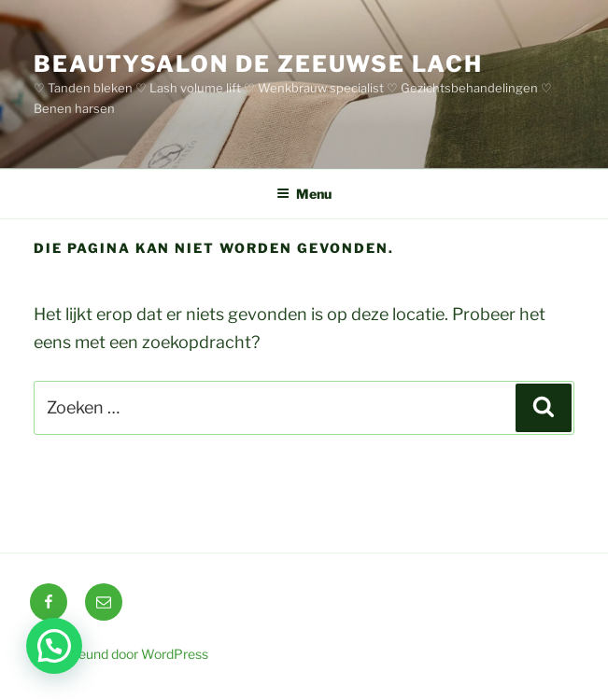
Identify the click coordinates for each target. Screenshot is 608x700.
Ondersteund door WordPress (119, 654)
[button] (54, 646)
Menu (304, 194)
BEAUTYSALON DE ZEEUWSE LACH (258, 64)
